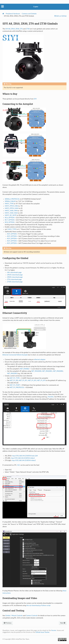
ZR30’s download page (15, 277)
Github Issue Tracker (42, 632)
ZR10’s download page (15, 275)
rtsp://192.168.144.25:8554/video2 (24, 460)
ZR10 (13, 29)
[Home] (3, 14)
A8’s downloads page (14, 272)
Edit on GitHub (61, 16)
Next (63, 623)
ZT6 (21, 29)
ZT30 (28, 29)
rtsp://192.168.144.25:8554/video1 (23, 458)
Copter (36, 7)
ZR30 (17, 29)
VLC (19, 465)
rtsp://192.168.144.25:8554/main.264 (25, 456)
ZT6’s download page (14, 279)
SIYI (35, 99)
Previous (8, 623)
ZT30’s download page (15, 282)
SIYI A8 (8, 29)
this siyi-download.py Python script (38, 605)
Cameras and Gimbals (29, 14)
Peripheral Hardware (13, 14)
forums (54, 630)
